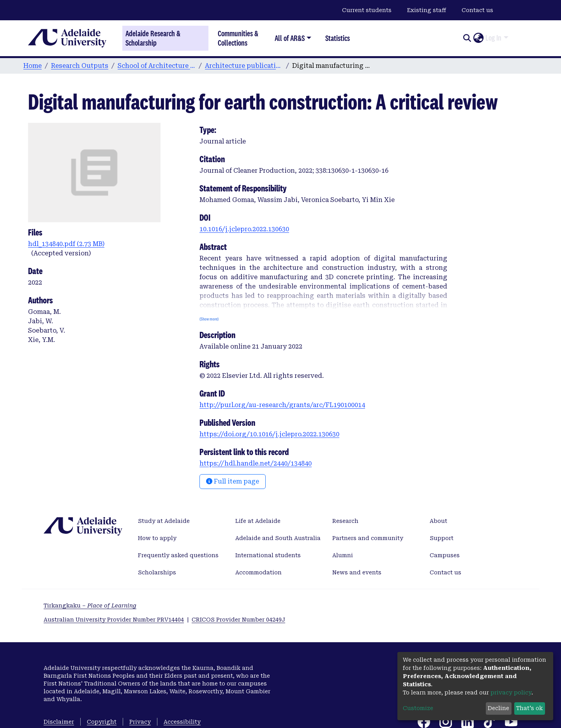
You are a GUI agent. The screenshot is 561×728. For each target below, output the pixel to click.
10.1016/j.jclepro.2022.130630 (244, 229)
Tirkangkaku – (90, 606)
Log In (493, 38)
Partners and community (368, 538)
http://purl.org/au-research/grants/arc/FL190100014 (282, 405)
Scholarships (157, 572)
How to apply (157, 538)
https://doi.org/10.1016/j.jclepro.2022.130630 (269, 434)
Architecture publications (244, 66)
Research (345, 521)
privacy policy (511, 693)
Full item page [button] (233, 481)
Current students (367, 10)
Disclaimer (59, 722)
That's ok (529, 708)
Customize (418, 708)
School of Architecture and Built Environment (157, 66)
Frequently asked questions (178, 555)
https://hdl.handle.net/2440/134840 (256, 463)
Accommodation (258, 572)
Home (33, 66)
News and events (357, 572)
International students (268, 555)
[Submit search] (467, 38)
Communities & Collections (238, 38)
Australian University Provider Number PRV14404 (114, 620)
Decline (498, 708)
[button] (478, 38)
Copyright (102, 722)
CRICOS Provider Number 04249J (238, 620)
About (438, 521)
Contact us (477, 10)
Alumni (343, 555)
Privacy (140, 722)
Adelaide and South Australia (278, 538)
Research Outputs (80, 66)
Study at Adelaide (164, 521)
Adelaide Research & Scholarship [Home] (153, 38)
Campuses (445, 555)
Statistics (338, 38)
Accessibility (182, 722)
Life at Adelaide (258, 521)
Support (442, 538)
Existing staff (427, 10)
